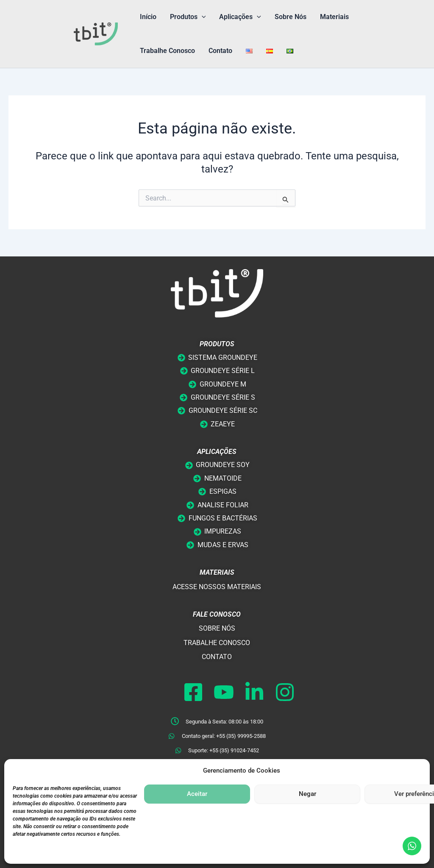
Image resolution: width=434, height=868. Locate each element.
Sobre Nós (291, 17)
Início (148, 17)
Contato (220, 51)
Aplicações (240, 17)
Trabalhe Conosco (167, 51)
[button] (202, 17)
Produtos (188, 17)
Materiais (334, 17)
